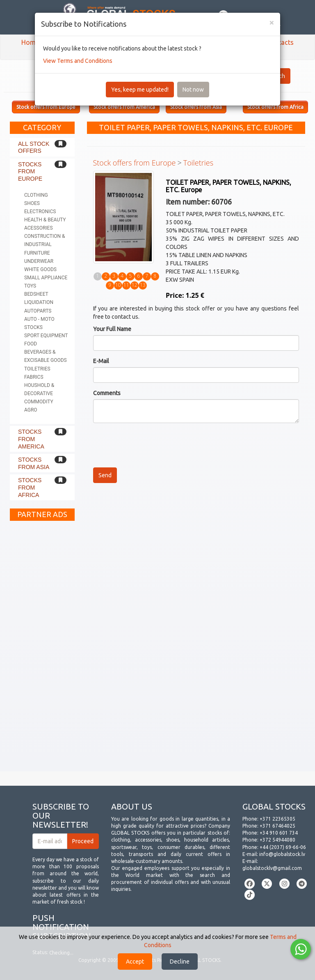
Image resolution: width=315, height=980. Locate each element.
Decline (180, 962)
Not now (193, 90)
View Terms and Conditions (78, 61)
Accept (135, 962)
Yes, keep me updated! (140, 90)
